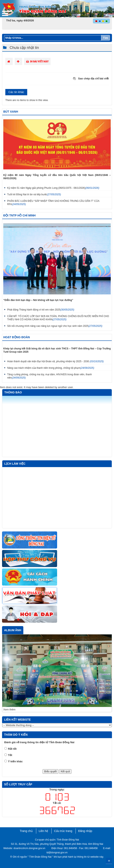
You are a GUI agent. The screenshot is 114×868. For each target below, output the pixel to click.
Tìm (106, 38)
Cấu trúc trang (63, 831)
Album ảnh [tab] (13, 630)
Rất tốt (12, 749)
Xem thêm (9, 709)
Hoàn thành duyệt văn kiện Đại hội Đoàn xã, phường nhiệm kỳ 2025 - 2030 (55, 361)
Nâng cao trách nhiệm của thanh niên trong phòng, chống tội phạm (51, 368)
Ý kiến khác (15, 761)
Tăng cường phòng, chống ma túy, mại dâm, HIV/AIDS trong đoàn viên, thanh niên (50, 376)
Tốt (10, 755)
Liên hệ (43, 831)
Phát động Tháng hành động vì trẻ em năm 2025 (41, 310)
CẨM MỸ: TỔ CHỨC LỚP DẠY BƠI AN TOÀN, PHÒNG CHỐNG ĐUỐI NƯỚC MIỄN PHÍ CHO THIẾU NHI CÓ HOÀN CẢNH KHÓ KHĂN (58, 318)
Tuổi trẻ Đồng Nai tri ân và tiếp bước (34, 194)
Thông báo (13, 392)
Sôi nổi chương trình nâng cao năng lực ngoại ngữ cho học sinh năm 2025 (55, 326)
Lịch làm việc (15, 464)
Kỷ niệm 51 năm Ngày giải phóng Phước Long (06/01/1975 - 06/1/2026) (53, 188)
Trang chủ (26, 831)
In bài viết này (37, 61)
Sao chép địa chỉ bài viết (91, 78)
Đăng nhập (85, 831)
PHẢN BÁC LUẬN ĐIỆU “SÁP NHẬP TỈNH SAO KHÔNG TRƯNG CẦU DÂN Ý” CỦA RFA (53, 203)
